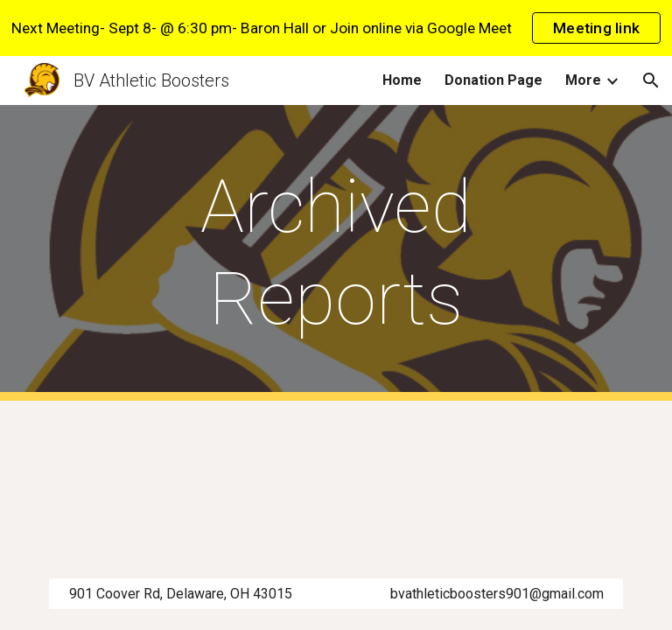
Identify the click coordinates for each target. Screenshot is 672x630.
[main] (336, 253)
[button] (651, 80)
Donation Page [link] (493, 80)
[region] (336, 28)
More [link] (583, 80)
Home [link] (402, 80)
